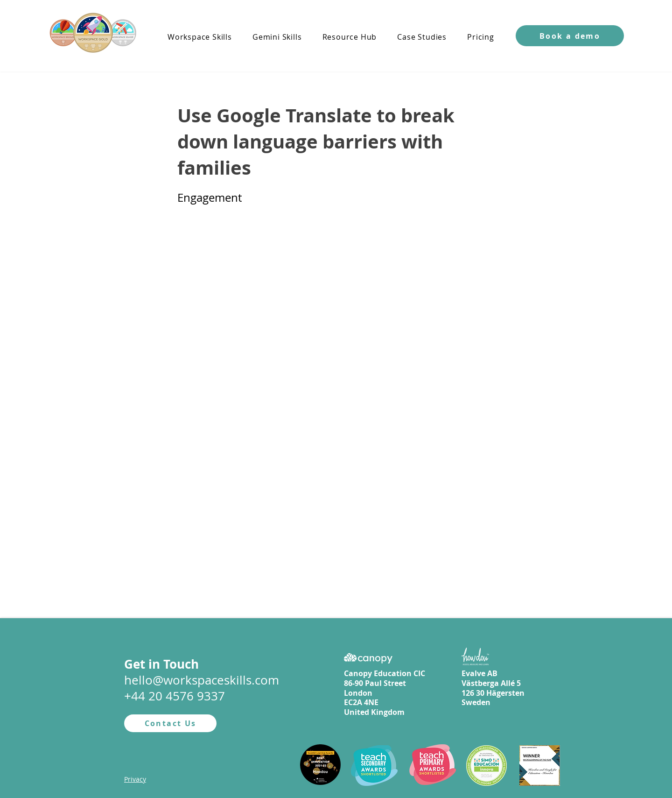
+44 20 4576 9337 (175, 696)
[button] (570, 36)
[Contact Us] (170, 723)
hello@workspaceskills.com (202, 680)
